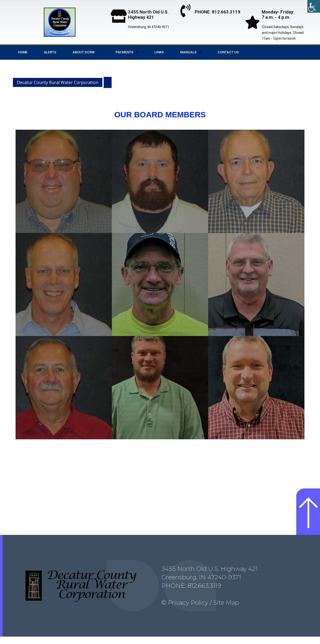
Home (23, 52)
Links (159, 52)
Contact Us (228, 52)
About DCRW (86, 52)
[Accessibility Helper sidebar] (314, 6)
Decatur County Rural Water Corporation (58, 82)
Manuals (191, 52)
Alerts (50, 52)
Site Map (225, 610)
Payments (127, 52)
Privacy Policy (188, 610)
